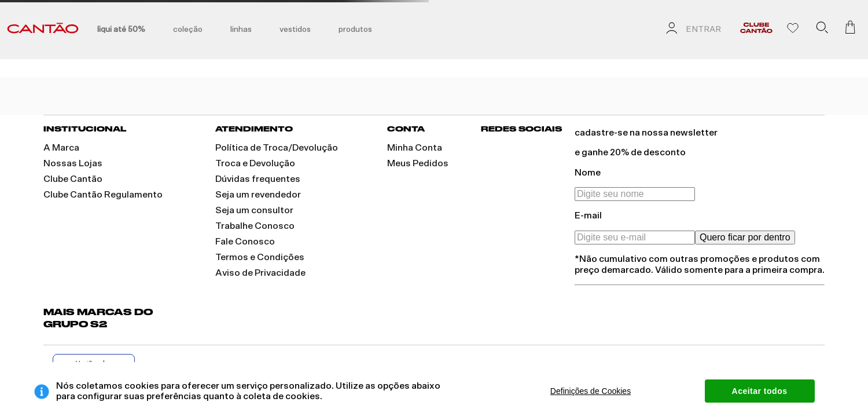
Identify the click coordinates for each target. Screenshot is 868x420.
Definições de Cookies (591, 391)
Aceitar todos (760, 391)
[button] (822, 30)
